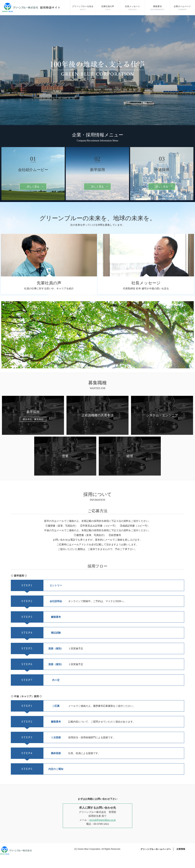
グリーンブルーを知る (83, 8)
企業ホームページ (182, 8)
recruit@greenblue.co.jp (103, 820)
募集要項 (157, 8)
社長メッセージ (133, 8)
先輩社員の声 (108, 8)
